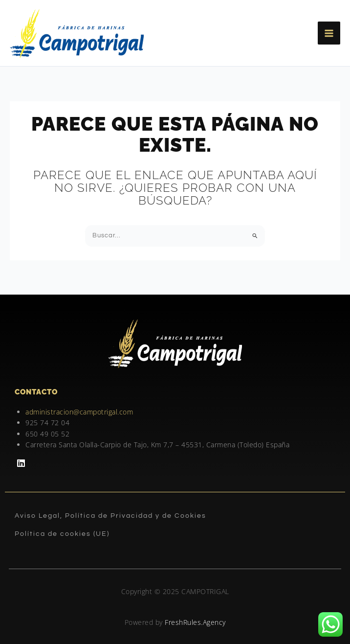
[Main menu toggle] (329, 33)
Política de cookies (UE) (62, 534)
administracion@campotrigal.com (79, 412)
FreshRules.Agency (195, 622)
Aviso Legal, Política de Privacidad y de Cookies (110, 516)
